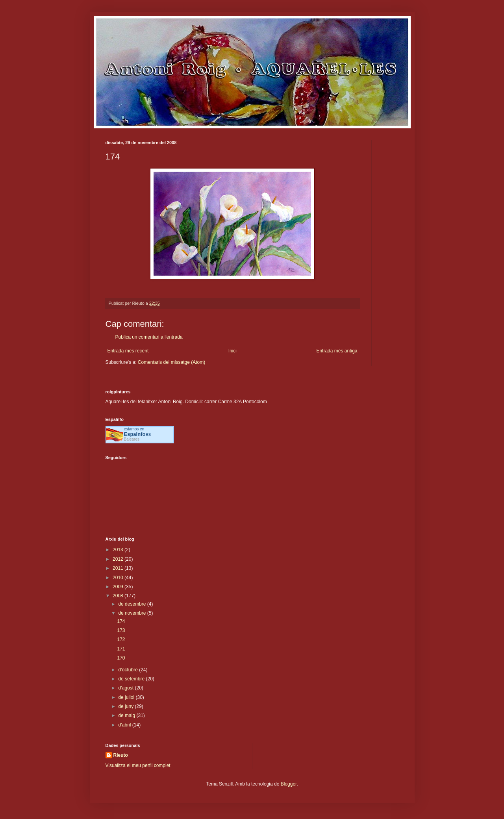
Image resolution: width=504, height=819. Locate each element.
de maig (127, 715)
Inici (233, 351)
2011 (119, 568)
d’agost (126, 688)
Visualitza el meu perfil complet (138, 765)
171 (121, 649)
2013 (119, 550)
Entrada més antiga (337, 351)
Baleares (132, 439)
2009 (119, 587)
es (138, 434)
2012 (119, 559)
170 (121, 658)
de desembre (132, 604)
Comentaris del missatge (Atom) (171, 362)
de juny (126, 706)
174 (121, 621)
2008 (119, 596)
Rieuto (121, 755)
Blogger (289, 784)
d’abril (125, 725)
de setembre (132, 679)
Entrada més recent (128, 351)
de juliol (127, 697)
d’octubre (129, 670)
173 (121, 630)
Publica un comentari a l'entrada (149, 337)
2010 (119, 578)
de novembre (132, 613)
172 (121, 639)
